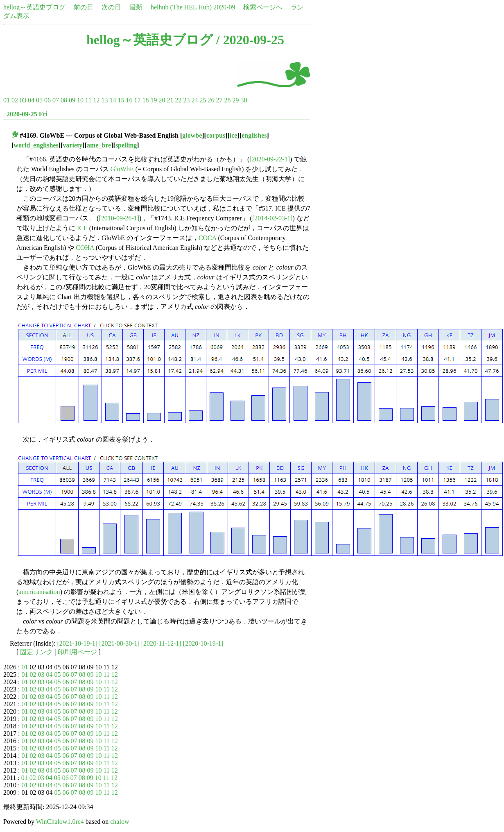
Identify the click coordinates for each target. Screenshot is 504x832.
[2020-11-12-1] (161, 643)
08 (64, 100)
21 (170, 100)
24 (194, 100)
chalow (120, 822)
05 (39, 100)
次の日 (111, 7)
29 (235, 100)
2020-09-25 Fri (27, 114)
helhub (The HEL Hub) (181, 7)
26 (211, 100)
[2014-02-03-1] (272, 218)
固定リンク (36, 652)
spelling (126, 145)
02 (15, 100)
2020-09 (224, 7)
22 (178, 100)
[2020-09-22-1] (270, 159)
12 (96, 100)
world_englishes (36, 145)
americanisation (39, 592)
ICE (82, 228)
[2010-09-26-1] (119, 218)
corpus (216, 135)
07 (56, 100)
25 (203, 100)
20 (162, 100)
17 (137, 100)
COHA (85, 248)
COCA (208, 238)
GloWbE (122, 169)
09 (72, 100)
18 (145, 100)
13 (104, 100)
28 (227, 100)
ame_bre (99, 145)
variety (72, 145)
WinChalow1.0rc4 (60, 822)
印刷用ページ (77, 652)
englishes (254, 135)
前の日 (84, 7)
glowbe (192, 135)
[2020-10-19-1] (203, 643)
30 (244, 100)
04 (31, 100)
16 (129, 100)
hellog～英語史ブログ (34, 7)
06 (47, 100)
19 (154, 100)
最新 (136, 7)
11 (88, 100)
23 (186, 100)
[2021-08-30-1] (119, 643)
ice (234, 135)
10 (80, 100)
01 (7, 100)
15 (121, 100)
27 (219, 100)
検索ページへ (263, 7)
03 (23, 100)
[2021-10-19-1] (78, 643)
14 (113, 100)
